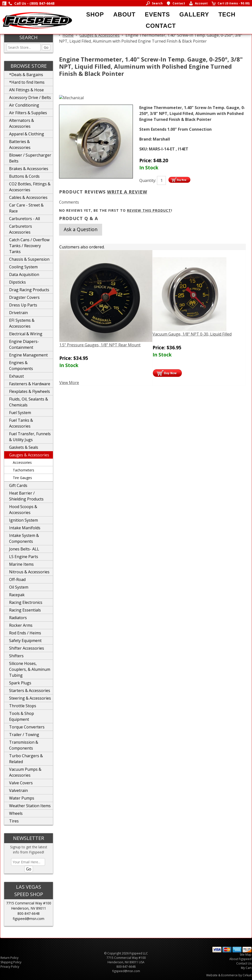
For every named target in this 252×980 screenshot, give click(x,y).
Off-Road (17, 579)
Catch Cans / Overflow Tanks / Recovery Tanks (29, 246)
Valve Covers (21, 783)
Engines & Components (21, 366)
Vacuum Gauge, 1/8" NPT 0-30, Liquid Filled (192, 334)
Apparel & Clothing (27, 134)
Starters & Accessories (30, 691)
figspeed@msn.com (29, 919)
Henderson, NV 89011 (29, 908)
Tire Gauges (22, 478)
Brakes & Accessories (29, 169)
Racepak (17, 595)
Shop (95, 14)
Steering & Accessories (30, 698)
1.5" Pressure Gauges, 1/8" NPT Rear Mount (100, 345)
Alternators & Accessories (22, 123)
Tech (227, 14)
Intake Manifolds (25, 528)
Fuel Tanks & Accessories (21, 423)
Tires (14, 821)
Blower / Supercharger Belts (30, 158)
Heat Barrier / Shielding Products (26, 496)
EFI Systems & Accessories (22, 323)
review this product (149, 210)
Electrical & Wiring (26, 334)
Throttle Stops (23, 706)
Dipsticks (17, 282)
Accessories (22, 462)
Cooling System (23, 267)
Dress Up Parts (23, 305)
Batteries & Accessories (20, 145)
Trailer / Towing (24, 735)
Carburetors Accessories (21, 229)
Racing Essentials (25, 610)
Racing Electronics (26, 602)
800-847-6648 (29, 913)
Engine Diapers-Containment (24, 344)
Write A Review (127, 192)
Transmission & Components (24, 745)
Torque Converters (27, 727)
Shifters (16, 656)
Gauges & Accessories (29, 455)
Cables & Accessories (28, 197)
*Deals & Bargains (26, 75)
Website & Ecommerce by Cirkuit (229, 975)
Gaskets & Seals (24, 447)
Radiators (18, 618)
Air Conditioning (24, 105)
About (124, 14)
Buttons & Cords (24, 176)
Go (46, 47)
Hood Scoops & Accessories (23, 510)
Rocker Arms (21, 625)
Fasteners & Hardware (30, 384)
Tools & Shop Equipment (22, 716)
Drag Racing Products (29, 290)
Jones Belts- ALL (24, 549)
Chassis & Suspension (29, 259)
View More (69, 383)
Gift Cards (18, 485)
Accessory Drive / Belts (30, 97)
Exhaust (16, 376)
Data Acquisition (24, 274)
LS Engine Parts (24, 557)
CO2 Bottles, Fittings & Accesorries (30, 187)
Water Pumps (22, 798)
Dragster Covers (24, 297)
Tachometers (24, 470)
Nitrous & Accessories (29, 572)
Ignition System (24, 520)
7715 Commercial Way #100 (29, 903)
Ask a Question (81, 229)
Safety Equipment (25, 641)
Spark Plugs (20, 683)
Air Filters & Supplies (28, 113)
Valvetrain (18, 790)
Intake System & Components (24, 538)
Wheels (16, 813)
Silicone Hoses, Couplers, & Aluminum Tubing (30, 669)
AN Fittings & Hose (26, 90)
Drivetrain (18, 313)
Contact (161, 26)
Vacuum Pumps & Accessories (25, 772)
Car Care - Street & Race (26, 208)
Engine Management (28, 355)
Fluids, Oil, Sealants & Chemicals (29, 402)
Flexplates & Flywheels (30, 391)
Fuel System (20, 413)
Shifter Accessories (27, 648)
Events (157, 14)
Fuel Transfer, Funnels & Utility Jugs (30, 437)
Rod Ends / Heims (25, 633)
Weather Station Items (30, 806)
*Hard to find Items (27, 82)
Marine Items (21, 564)
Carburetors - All (24, 219)
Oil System (19, 587)
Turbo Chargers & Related (26, 759)
